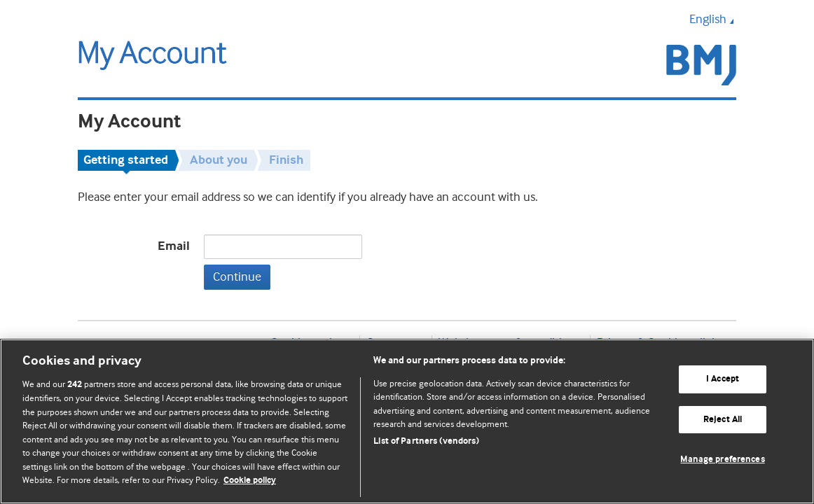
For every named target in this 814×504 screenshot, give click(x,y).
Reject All (723, 420)
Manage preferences (722, 460)
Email (174, 246)
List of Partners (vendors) (426, 441)
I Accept (723, 379)
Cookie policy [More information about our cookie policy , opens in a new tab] (250, 481)
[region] (407, 421)
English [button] (713, 19)
